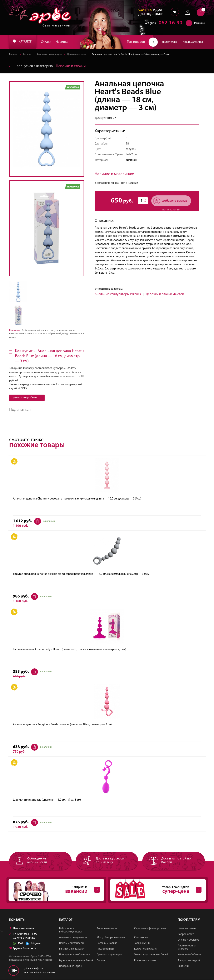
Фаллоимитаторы (107, 929)
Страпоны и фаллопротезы (150, 929)
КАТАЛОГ (24, 42)
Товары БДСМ (142, 944)
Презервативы (105, 949)
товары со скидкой (156, 890)
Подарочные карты (70, 967)
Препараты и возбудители (75, 955)
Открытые (54, 890)
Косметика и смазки (146, 949)
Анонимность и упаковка (187, 948)
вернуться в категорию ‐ (48, 66)
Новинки (65, 42)
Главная (13, 55)
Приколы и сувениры (109, 955)
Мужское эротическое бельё (76, 961)
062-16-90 (162, 24)
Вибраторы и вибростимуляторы (70, 931)
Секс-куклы (141, 938)
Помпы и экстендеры (72, 944)
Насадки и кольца (107, 944)
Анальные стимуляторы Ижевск (118, 294)
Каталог (28, 55)
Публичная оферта (33, 969)
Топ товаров (136, 42)
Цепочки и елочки (80, 55)
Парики (101, 961)
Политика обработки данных (39, 973)
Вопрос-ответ (186, 935)
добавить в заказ (170, 201)
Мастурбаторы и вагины (111, 938)
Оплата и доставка (188, 940)
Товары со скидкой (189, 961)
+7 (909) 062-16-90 (23, 935)
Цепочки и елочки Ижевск (165, 294)
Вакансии (183, 967)
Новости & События (189, 955)
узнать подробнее (27, 398)
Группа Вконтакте (23, 949)
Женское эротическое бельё (151, 955)
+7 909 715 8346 (24, 939)
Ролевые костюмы (145, 961)
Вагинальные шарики (72, 949)
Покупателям (170, 42)
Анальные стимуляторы (51, 55)
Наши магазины (193, 42)
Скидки (49, 42)
